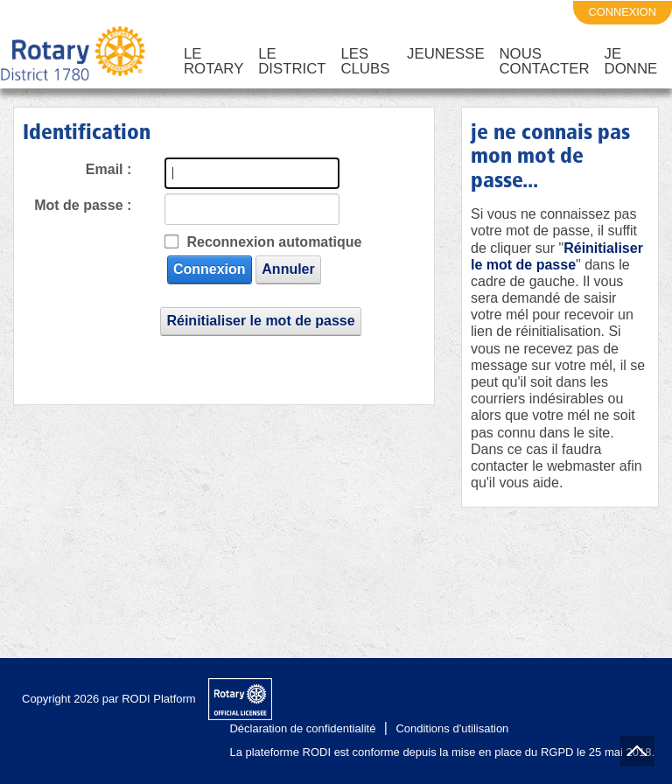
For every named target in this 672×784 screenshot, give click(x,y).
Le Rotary (213, 62)
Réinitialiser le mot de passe (260, 321)
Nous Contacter (544, 62)
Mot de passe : (83, 205)
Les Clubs (365, 62)
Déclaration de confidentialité (302, 728)
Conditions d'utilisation (452, 728)
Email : (108, 169)
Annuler (282, 269)
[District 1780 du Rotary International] (73, 54)
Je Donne (631, 62)
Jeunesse (446, 54)
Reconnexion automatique (274, 242)
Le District (292, 62)
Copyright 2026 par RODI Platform (109, 699)
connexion (623, 12)
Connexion (203, 269)
